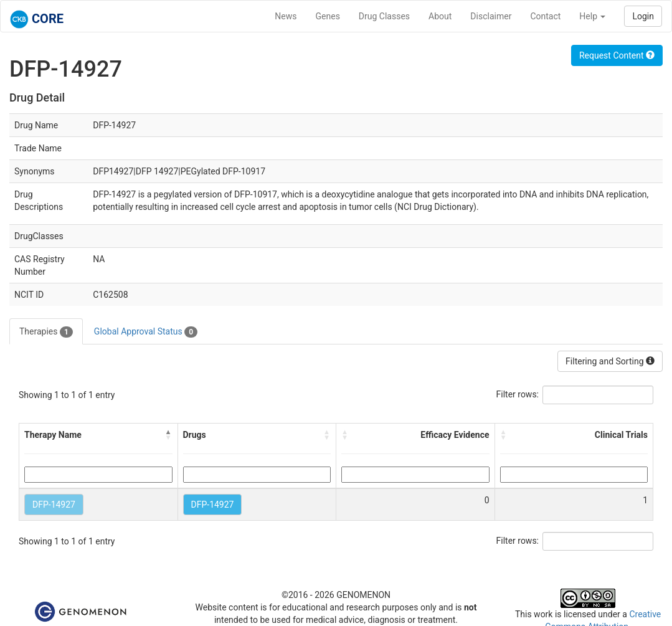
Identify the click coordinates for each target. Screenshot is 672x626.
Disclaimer (491, 16)
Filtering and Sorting (610, 361)
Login (643, 16)
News (286, 16)
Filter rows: (518, 394)
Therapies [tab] (46, 332)
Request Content (617, 55)
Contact (545, 16)
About (440, 16)
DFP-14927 (54, 505)
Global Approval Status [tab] (146, 332)
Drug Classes (384, 16)
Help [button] (592, 16)
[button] (169, 435)
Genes (328, 16)
